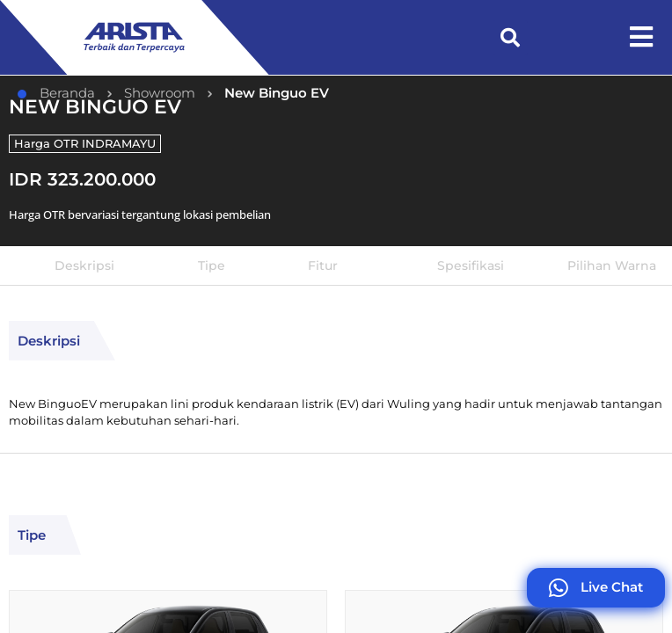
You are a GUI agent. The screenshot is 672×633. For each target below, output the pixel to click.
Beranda (56, 93)
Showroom (160, 93)
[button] (510, 38)
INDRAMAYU (119, 143)
